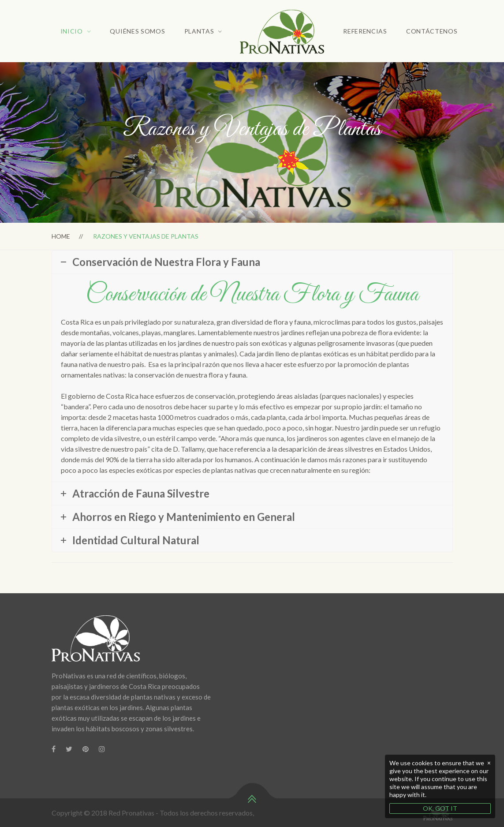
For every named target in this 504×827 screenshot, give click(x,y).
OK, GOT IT (440, 808)
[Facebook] (54, 749)
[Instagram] (102, 749)
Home (61, 236)
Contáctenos (432, 31)
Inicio (72, 31)
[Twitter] (69, 749)
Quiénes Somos (137, 31)
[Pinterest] (86, 749)
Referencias (365, 31)
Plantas (199, 31)
